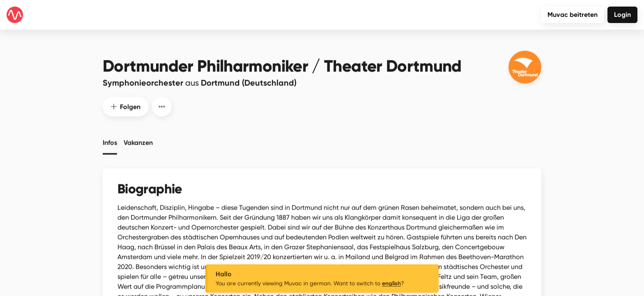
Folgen (126, 104)
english (391, 283)
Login (622, 15)
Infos (110, 140)
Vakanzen (138, 140)
